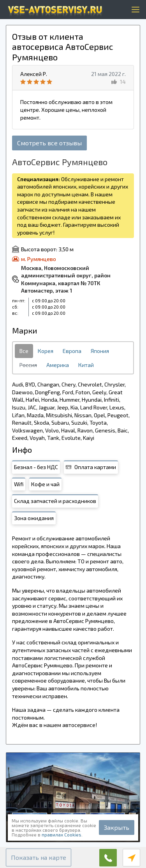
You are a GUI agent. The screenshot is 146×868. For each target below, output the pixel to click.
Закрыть (117, 827)
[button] (39, 857)
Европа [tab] (72, 351)
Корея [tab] (46, 351)
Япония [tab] (100, 351)
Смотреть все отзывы (49, 143)
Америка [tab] (58, 365)
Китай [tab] (86, 365)
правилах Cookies (62, 834)
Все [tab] (24, 351)
